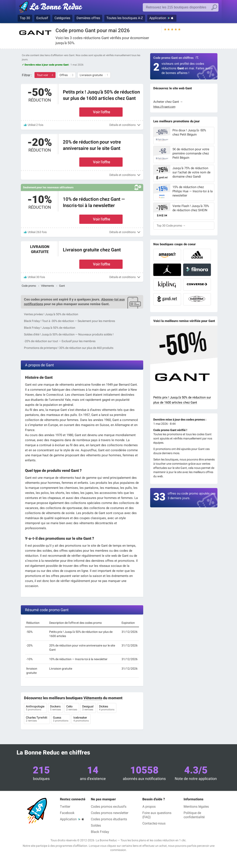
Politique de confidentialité (194, 815)
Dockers (56, 708)
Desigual (88, 708)
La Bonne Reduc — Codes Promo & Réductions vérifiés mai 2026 (52, 8)
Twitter (65, 807)
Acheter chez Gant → (168, 102)
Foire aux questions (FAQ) (157, 815)
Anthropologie (35, 708)
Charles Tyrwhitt (37, 719)
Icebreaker (81, 719)
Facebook (67, 813)
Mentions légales (196, 807)
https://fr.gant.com (164, 107)
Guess (61, 719)
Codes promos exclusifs (109, 807)
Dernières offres (88, 18)
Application (158, 18)
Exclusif (42, 18)
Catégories (62, 18)
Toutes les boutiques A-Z (125, 18)
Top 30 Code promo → (171, 226)
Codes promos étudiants (109, 819)
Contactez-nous (154, 823)
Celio (72, 708)
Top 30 (25, 18)
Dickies (107, 708)
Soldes (96, 825)
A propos (149, 807)
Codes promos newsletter (110, 813)
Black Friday (100, 832)
